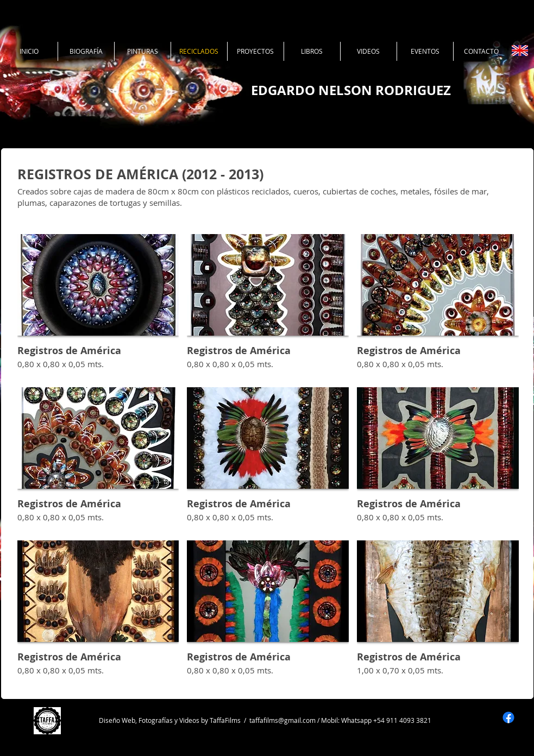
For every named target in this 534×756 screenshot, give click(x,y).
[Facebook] (508, 717)
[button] (98, 307)
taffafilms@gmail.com (282, 720)
